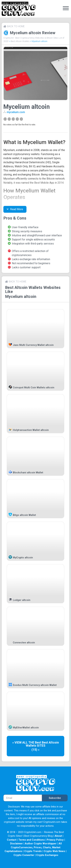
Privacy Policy (55, 840)
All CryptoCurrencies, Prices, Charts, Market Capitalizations (33, 847)
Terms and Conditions (32, 840)
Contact (12, 840)
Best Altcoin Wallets (20, 41)
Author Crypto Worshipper (41, 844)
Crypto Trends (33, 851)
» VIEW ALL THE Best (27, 742)
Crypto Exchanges (47, 855)
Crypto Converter (24, 855)
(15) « (35, 750)
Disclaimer (16, 844)
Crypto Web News (54, 851)
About (58, 836)
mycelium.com (16, 112)
